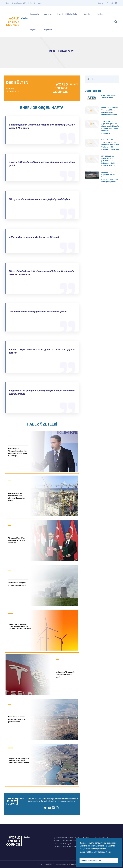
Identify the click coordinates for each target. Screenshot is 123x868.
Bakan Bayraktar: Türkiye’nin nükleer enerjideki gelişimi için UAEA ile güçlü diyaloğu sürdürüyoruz (110, 144)
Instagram (52, 799)
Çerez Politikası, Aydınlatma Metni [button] (95, 852)
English (101, 3)
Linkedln (43, 799)
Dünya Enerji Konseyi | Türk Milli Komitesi (23, 3)
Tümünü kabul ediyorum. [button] (91, 861)
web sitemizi (73, 799)
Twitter (29, 799)
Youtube (35, 799)
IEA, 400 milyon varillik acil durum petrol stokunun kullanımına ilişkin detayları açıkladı (108, 161)
